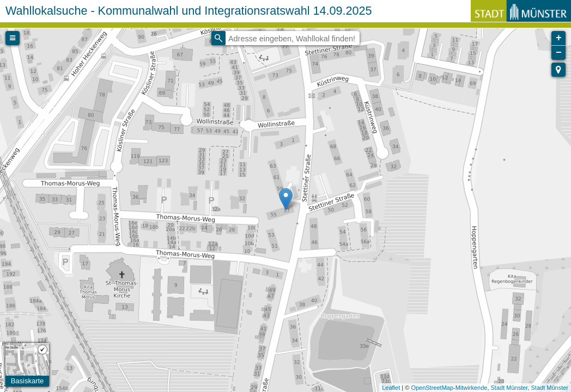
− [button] (559, 53)
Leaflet (391, 388)
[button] (558, 70)
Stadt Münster (509, 388)
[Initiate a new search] (218, 38)
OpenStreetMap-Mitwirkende (449, 388)
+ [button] (559, 38)
